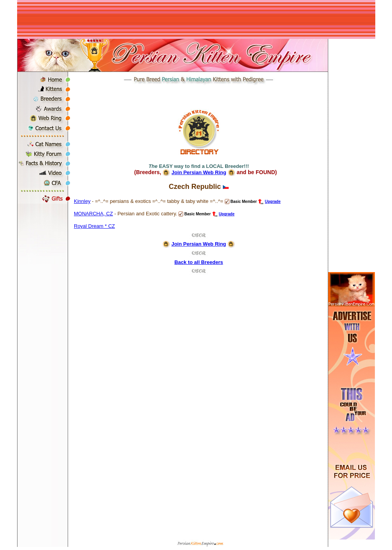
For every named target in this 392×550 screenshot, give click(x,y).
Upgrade (273, 202)
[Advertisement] (196, 19)
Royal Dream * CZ (94, 226)
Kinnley (82, 201)
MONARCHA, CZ (93, 214)
